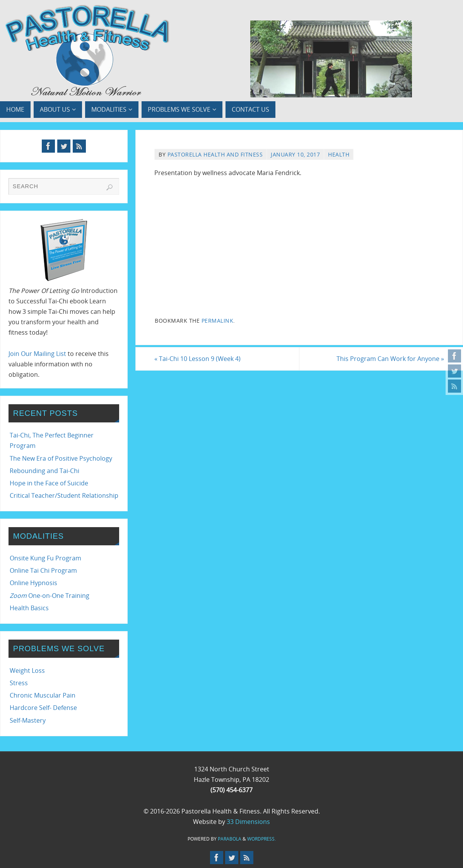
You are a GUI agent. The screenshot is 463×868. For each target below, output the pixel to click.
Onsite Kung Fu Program (45, 558)
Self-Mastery (28, 720)
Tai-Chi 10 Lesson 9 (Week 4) (197, 359)
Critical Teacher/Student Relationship (64, 495)
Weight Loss (27, 671)
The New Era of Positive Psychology (61, 458)
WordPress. (261, 839)
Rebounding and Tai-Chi (44, 471)
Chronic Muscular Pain (43, 695)
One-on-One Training (50, 596)
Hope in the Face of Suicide (49, 483)
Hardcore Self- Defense (43, 708)
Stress (19, 683)
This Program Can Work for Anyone (390, 359)
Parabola (230, 839)
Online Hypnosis (33, 583)
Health (339, 154)
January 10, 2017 (295, 154)
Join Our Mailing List (37, 354)
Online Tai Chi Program (43, 570)
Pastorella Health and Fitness (215, 154)
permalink (218, 321)
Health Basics (29, 608)
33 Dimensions (248, 822)
